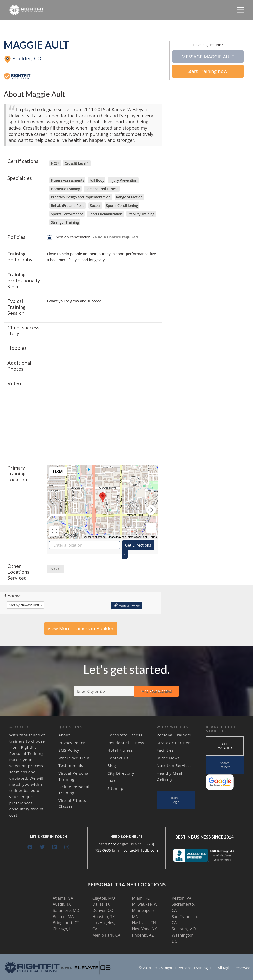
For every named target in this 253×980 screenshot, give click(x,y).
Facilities (165, 750)
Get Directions (138, 545)
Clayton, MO (104, 898)
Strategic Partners (174, 743)
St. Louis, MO (184, 929)
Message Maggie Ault (208, 57)
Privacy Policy (72, 743)
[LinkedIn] (55, 847)
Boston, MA (63, 917)
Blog (112, 765)
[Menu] (240, 10)
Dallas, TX (101, 904)
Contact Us (118, 758)
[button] (103, 497)
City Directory (121, 773)
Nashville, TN (144, 923)
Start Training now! (208, 71)
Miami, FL (141, 898)
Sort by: (26, 605)
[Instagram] (67, 847)
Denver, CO (103, 910)
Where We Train (74, 758)
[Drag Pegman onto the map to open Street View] (151, 528)
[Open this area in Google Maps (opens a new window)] (71, 535)
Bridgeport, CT (66, 923)
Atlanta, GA (63, 898)
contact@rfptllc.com (141, 850)
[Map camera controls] (151, 510)
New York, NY (144, 929)
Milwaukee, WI (145, 904)
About (64, 735)
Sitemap (115, 788)
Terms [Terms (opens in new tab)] (153, 537)
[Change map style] (58, 472)
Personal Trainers (174, 735)
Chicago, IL (63, 929)
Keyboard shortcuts (95, 537)
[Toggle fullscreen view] (54, 531)
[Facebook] (30, 847)
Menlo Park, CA (106, 935)
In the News (168, 758)
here (112, 844)
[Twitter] (42, 847)
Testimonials (71, 765)
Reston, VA (182, 898)
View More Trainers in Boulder (81, 628)
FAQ (111, 781)
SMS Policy (69, 750)
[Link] (27, 10)
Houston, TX (104, 917)
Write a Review (127, 605)
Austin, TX (62, 904)
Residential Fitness (126, 743)
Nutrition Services (174, 765)
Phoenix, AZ (143, 935)
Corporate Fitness (125, 735)
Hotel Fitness (120, 750)
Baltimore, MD (66, 910)
